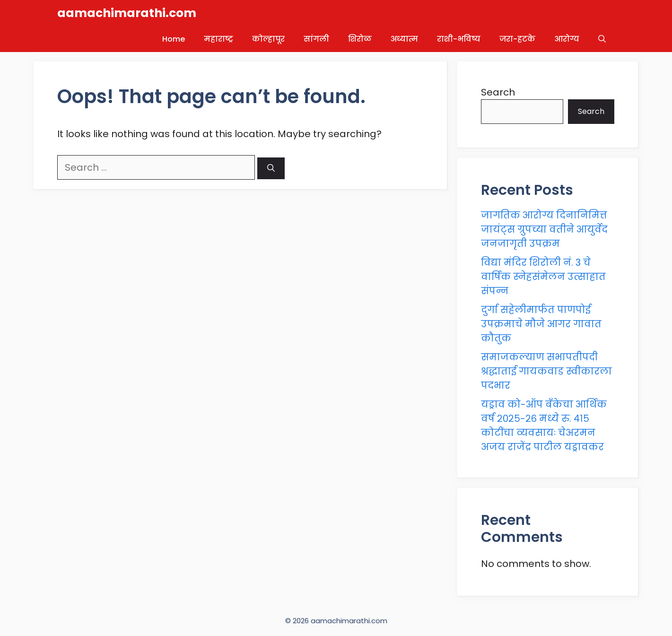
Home (174, 39)
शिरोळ (360, 39)
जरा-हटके (517, 39)
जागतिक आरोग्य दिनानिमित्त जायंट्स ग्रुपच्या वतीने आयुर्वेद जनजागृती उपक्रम (544, 229)
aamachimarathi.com (127, 13)
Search (498, 92)
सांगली (316, 39)
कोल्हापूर (268, 39)
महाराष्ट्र (218, 39)
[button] (602, 39)
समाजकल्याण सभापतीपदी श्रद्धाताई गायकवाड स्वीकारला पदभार (546, 371)
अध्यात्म (404, 39)
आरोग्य (567, 39)
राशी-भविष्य (459, 39)
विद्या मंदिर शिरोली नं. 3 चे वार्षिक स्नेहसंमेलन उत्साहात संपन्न (543, 277)
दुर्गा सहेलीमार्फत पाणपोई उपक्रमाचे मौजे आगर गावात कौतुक (541, 324)
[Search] (271, 168)
